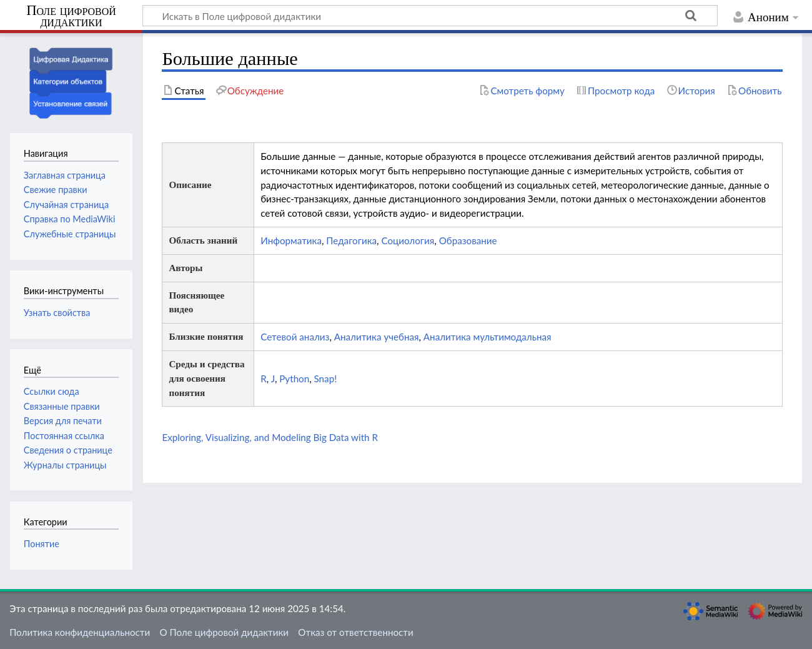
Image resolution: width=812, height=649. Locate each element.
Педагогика (351, 240)
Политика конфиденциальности (80, 632)
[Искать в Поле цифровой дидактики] (430, 16)
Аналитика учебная (377, 337)
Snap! (326, 379)
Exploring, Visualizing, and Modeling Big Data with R (270, 437)
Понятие (42, 544)
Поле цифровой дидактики (71, 17)
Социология (408, 240)
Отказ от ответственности (355, 632)
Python (294, 379)
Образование (468, 240)
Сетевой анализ (295, 337)
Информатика (291, 240)
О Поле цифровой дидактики (224, 632)
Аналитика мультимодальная (488, 337)
